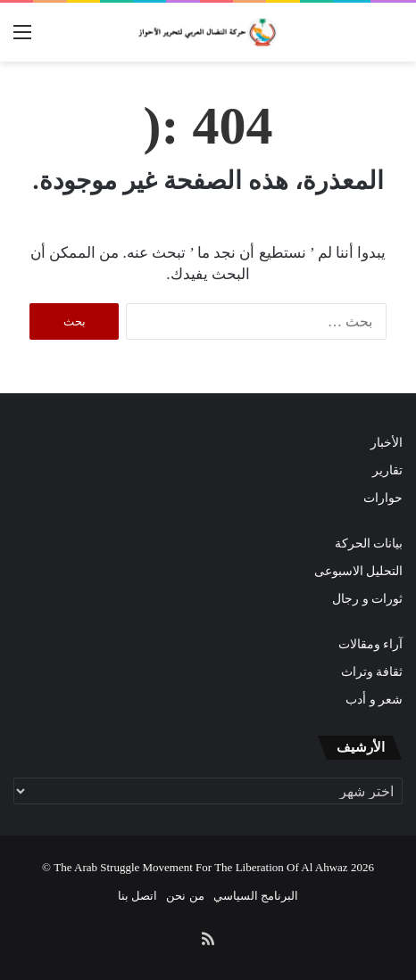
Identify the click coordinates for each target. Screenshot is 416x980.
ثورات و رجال (367, 599)
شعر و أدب (374, 700)
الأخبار (387, 443)
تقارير (387, 470)
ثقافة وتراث (372, 672)
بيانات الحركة (369, 544)
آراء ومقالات (370, 644)
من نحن (185, 896)
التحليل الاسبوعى (358, 571)
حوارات (383, 498)
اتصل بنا (137, 896)
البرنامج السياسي (256, 896)
